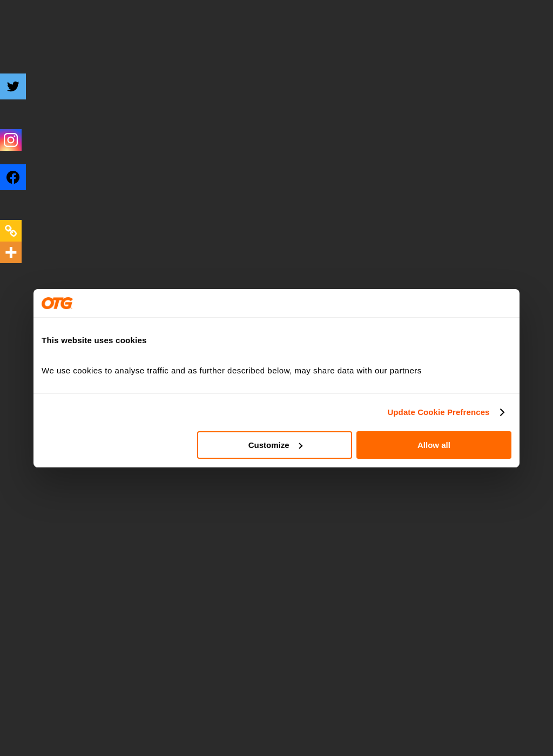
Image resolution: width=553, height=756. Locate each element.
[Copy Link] (11, 231)
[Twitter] (20, 95)
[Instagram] (11, 140)
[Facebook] (20, 185)
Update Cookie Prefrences (438, 412)
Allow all (434, 445)
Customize (275, 445)
